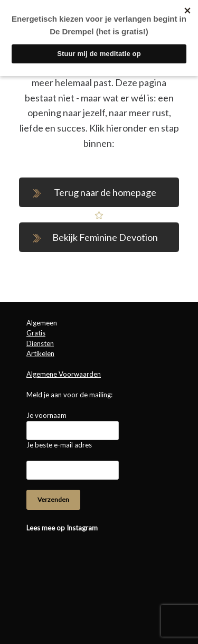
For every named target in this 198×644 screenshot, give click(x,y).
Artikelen (40, 353)
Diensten (40, 343)
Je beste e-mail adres (59, 445)
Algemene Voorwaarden (64, 374)
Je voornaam (46, 415)
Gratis (36, 333)
